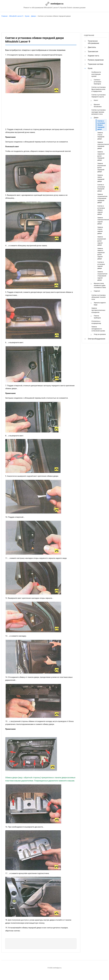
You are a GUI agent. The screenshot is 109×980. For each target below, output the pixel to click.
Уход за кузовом (100, 334)
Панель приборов (97, 317)
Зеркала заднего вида (100, 304)
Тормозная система (95, 64)
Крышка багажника (98, 106)
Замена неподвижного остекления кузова (98, 329)
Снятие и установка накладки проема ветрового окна (98, 112)
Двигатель (92, 47)
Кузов (90, 68)
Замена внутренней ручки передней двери (102, 168)
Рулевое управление (96, 60)
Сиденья (97, 291)
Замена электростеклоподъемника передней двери (102, 145)
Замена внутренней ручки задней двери (102, 241)
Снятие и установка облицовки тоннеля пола (98, 297)
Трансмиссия (93, 51)
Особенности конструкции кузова (96, 74)
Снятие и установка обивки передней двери (101, 125)
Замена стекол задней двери (100, 230)
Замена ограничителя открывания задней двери (102, 276)
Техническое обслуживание (93, 42)
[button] (85, 41)
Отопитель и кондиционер (96, 322)
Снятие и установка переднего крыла (98, 96)
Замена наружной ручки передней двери (101, 156)
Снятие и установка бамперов (97, 82)
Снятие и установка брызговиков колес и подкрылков (98, 89)
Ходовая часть (93, 56)
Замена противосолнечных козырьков (98, 310)
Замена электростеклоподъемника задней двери (102, 221)
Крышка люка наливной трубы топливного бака (100, 285)
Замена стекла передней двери (101, 136)
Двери (96, 118)
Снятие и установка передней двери (101, 188)
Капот (96, 100)
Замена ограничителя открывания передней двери (102, 198)
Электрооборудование (96, 339)
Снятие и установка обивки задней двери (101, 210)
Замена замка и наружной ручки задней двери (101, 254)
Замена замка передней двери (101, 178)
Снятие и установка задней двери (101, 265)
